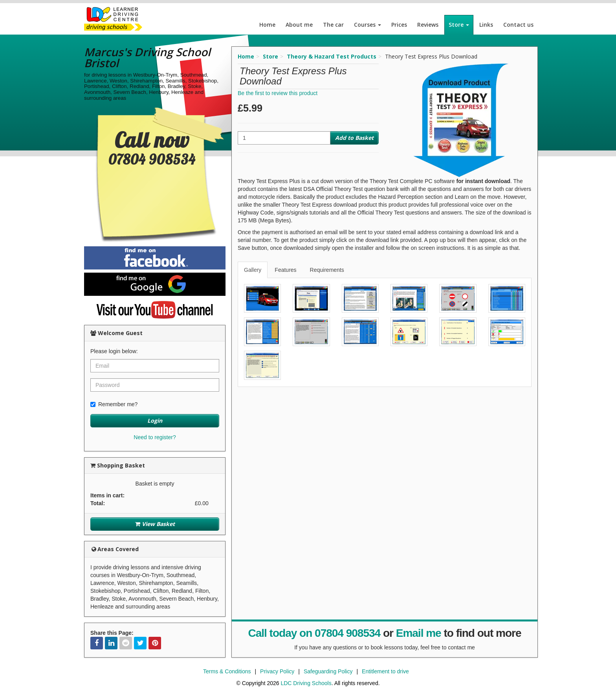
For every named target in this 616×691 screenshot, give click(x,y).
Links (486, 25)
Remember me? (114, 404)
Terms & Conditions (227, 671)
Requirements (327, 270)
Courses (368, 25)
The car (333, 25)
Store (459, 25)
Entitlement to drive (385, 671)
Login (155, 421)
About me (299, 25)
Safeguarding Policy (328, 671)
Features (285, 270)
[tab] (253, 270)
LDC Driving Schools (306, 683)
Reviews (428, 25)
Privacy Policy (277, 671)
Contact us (518, 25)
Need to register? (155, 437)
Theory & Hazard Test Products (332, 56)
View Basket (155, 524)
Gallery (253, 270)
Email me (419, 633)
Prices (399, 25)
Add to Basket (354, 138)
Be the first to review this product (278, 93)
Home (267, 25)
